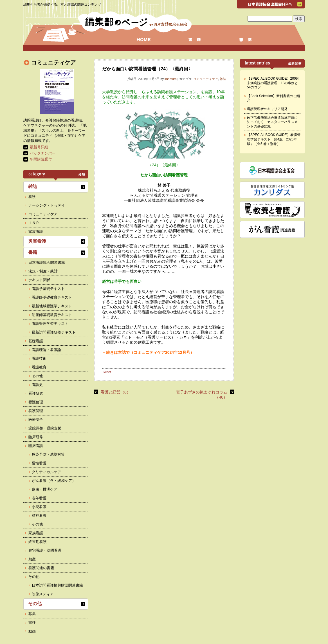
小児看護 (39, 507)
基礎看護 (36, 341)
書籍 (33, 252)
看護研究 (36, 393)
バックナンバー (43, 153)
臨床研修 (36, 437)
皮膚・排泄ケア (45, 489)
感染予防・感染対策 (48, 454)
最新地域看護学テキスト (52, 306)
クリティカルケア (46, 472)
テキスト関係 (39, 280)
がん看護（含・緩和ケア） (54, 481)
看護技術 (39, 358)
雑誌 (223, 79)
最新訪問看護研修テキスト (54, 332)
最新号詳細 (39, 147)
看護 (32, 197)
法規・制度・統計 (43, 271)
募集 (32, 614)
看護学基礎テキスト (48, 289)
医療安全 (36, 420)
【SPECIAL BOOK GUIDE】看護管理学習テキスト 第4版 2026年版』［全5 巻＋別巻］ (274, 139)
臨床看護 (36, 446)
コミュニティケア (206, 79)
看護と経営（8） (116, 392)
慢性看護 (39, 463)
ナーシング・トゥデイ (47, 205)
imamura (171, 79)
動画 (32, 631)
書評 (32, 622)
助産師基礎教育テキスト (52, 315)
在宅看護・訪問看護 (45, 550)
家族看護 (36, 232)
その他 (37, 376)
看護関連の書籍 (41, 568)
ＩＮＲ (34, 223)
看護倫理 (36, 402)
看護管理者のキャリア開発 (267, 109)
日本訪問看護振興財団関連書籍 (57, 585)
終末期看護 (38, 542)
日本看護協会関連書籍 (47, 262)
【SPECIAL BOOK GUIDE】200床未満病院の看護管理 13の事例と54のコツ (273, 83)
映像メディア (43, 594)
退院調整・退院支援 (45, 428)
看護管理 (36, 411)
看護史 (37, 385)
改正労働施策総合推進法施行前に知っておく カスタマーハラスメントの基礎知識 (272, 122)
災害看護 (37, 241)
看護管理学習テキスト (50, 324)
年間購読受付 (41, 159)
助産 (32, 559)
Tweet (107, 372)
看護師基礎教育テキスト (52, 297)
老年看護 (39, 498)
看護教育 (39, 367)
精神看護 (39, 516)
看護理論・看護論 (46, 350)
